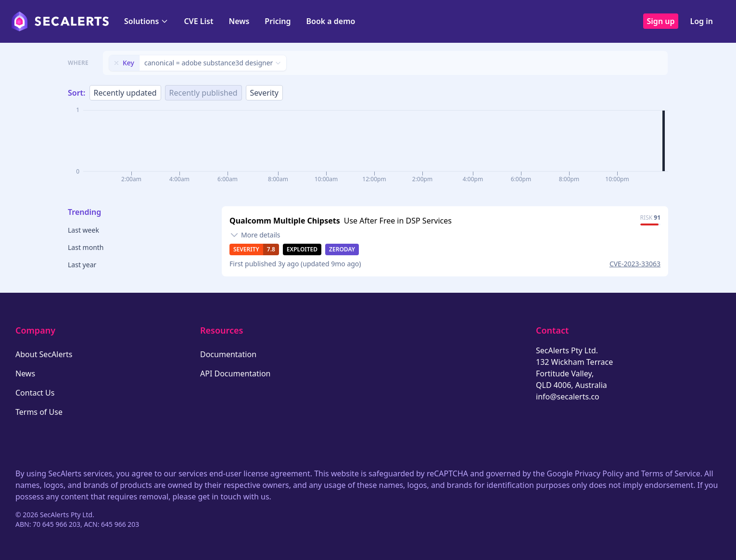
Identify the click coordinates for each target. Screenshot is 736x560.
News (239, 21)
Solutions (146, 21)
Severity (264, 93)
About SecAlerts (44, 354)
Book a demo (330, 21)
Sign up (661, 21)
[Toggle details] (255, 235)
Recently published (203, 93)
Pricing (278, 21)
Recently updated (125, 93)
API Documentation (235, 373)
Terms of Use (39, 412)
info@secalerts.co (568, 397)
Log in (701, 21)
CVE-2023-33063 (635, 264)
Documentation (228, 354)
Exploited (302, 249)
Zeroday (342, 249)
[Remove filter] (116, 63)
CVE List (198, 21)
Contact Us (35, 393)
